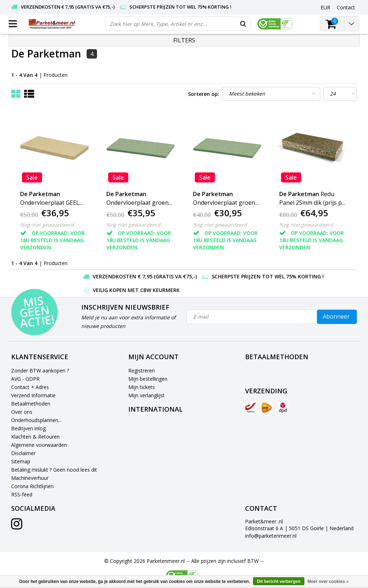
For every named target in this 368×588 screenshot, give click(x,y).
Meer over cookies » (328, 582)
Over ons (22, 412)
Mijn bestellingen (148, 379)
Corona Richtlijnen (32, 486)
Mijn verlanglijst (146, 395)
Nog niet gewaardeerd (47, 225)
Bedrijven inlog (28, 428)
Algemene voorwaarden (39, 445)
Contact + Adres (30, 387)
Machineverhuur (30, 478)
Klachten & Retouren (35, 437)
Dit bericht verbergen (279, 582)
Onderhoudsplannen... (36, 420)
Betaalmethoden (31, 404)
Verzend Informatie (33, 395)
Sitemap (21, 461)
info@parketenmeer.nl (271, 536)
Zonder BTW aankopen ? (40, 371)
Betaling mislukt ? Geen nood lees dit (54, 470)
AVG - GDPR (25, 379)
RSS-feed (22, 494)
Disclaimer (23, 453)
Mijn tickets (142, 387)
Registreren (142, 371)
